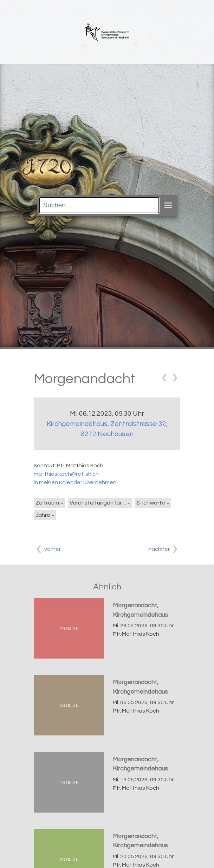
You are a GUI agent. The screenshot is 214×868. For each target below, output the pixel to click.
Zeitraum (47, 503)
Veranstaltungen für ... (98, 503)
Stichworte (151, 503)
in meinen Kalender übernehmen (75, 482)
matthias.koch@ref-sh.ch (66, 474)
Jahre (43, 515)
